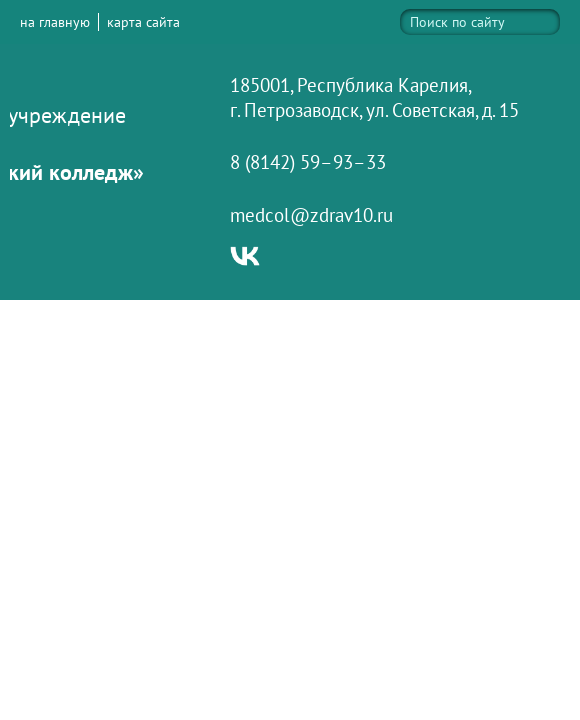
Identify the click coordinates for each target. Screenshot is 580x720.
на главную (55, 22)
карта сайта (143, 22)
